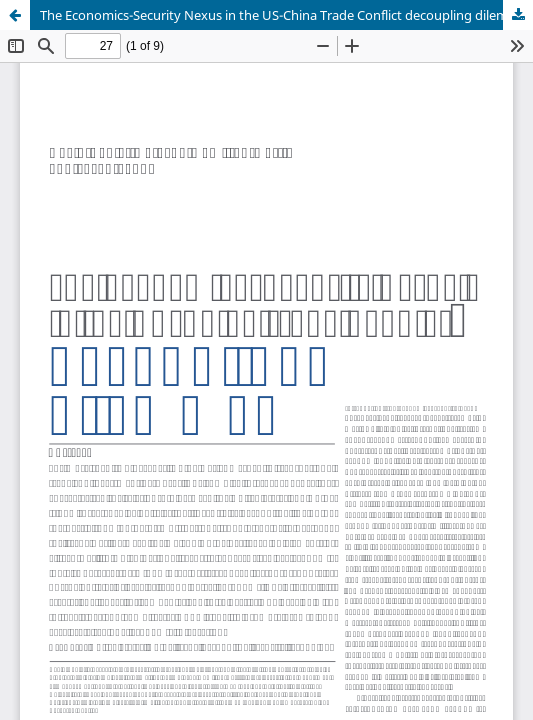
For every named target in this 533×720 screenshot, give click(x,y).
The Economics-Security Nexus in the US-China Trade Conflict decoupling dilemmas (286, 15)
